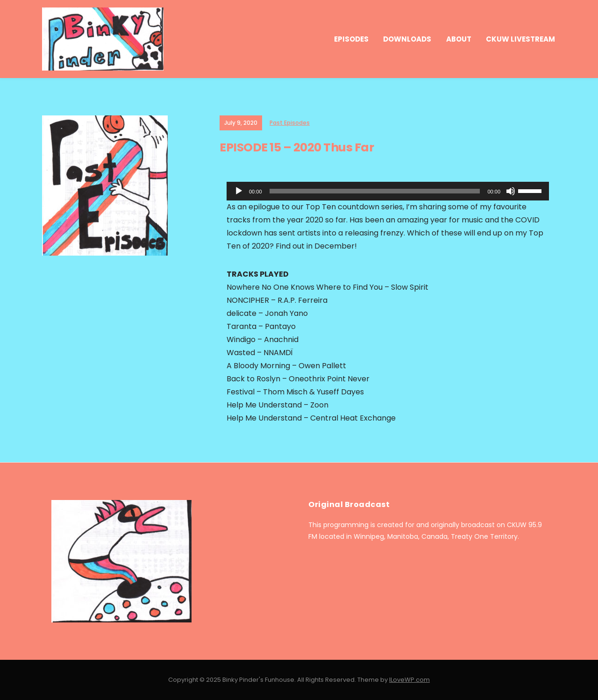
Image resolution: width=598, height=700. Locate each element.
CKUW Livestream (520, 39)
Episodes (351, 39)
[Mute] (511, 191)
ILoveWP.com (409, 680)
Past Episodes (290, 123)
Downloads (407, 39)
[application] (388, 191)
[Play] (239, 191)
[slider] (375, 191)
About (459, 39)
